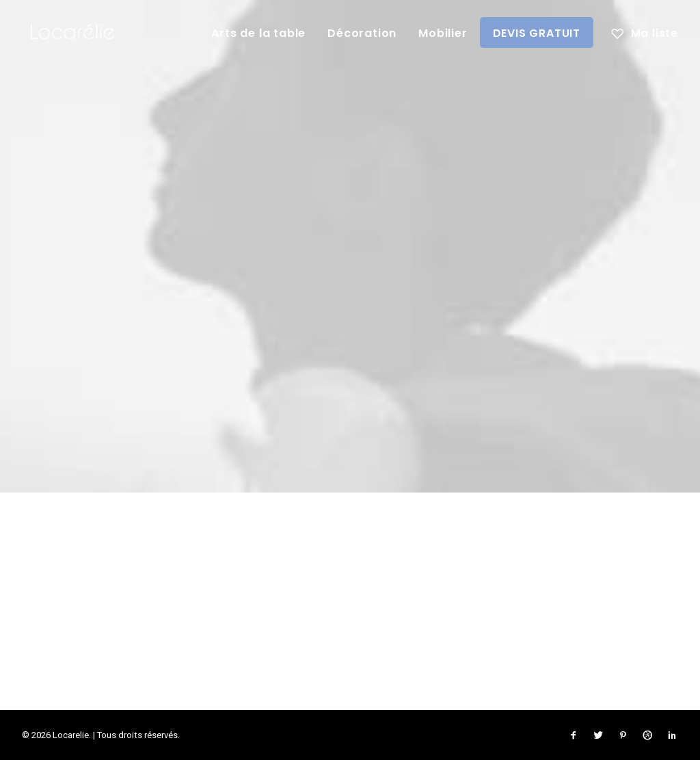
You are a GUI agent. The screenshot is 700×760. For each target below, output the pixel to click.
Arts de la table (258, 33)
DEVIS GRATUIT (537, 33)
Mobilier (443, 33)
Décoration (362, 33)
